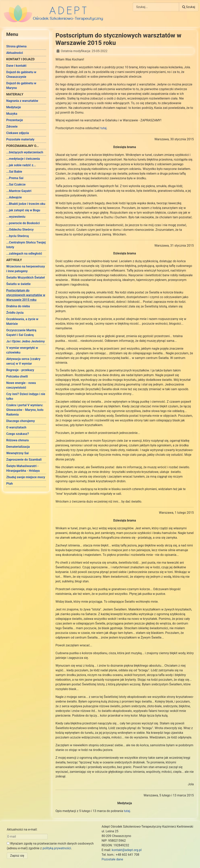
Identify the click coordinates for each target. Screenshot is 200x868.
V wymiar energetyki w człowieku (22, 350)
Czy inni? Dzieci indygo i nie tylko (26, 396)
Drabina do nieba (18, 306)
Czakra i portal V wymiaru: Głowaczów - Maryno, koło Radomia (25, 410)
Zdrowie (12, 127)
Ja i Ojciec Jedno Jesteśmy (25, 341)
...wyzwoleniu (16, 217)
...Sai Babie (14, 172)
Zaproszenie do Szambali (24, 460)
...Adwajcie (14, 197)
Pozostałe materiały (20, 139)
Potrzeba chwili (17, 376)
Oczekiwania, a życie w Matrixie (22, 321)
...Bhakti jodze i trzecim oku (26, 204)
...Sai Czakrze (16, 184)
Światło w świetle (18, 284)
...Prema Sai (15, 178)
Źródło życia (15, 313)
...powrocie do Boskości (23, 223)
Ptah (9, 484)
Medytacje (14, 107)
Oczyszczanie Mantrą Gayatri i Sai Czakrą (21, 333)
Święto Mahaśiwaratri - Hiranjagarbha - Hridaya (23, 468)
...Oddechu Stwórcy (20, 230)
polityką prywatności (57, 848)
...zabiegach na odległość (24, 254)
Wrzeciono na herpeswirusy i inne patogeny (26, 269)
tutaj (104, 128)
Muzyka (12, 114)
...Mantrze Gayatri (19, 191)
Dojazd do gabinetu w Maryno (21, 86)
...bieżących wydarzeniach (25, 152)
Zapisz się (17, 856)
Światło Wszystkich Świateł (25, 278)
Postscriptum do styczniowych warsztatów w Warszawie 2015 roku (26, 295)
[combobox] (156, 7)
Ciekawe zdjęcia (18, 133)
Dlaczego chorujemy (21, 421)
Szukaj (189, 7)
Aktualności (15, 53)
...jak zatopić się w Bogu (23, 210)
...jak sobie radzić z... (21, 165)
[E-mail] (27, 837)
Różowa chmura (17, 440)
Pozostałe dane (112, 859)
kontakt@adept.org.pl (127, 850)
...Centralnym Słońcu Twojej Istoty (26, 245)
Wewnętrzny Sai (17, 453)
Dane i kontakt (16, 66)
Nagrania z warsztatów (22, 101)
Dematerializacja (18, 447)
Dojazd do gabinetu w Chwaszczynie (21, 74)
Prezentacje (15, 120)
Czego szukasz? (18, 434)
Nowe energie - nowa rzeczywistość (21, 385)
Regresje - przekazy (20, 370)
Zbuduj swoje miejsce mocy (26, 477)
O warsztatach (16, 427)
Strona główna (16, 46)
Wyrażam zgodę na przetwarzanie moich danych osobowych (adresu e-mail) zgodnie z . (50, 846)
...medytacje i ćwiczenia (23, 159)
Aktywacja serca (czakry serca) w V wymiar (23, 361)
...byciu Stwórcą (17, 236)
